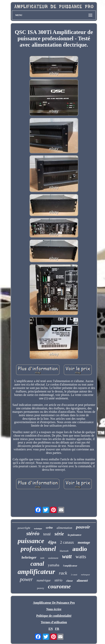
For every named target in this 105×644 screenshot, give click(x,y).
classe (69, 581)
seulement (53, 558)
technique (38, 529)
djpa (52, 542)
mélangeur (85, 575)
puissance (31, 541)
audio (80, 549)
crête (49, 528)
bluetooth (64, 551)
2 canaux (67, 542)
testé (47, 534)
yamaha (54, 565)
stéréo (33, 533)
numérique (44, 580)
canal (37, 564)
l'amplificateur (70, 566)
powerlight (24, 528)
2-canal (74, 575)
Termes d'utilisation (54, 622)
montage (84, 542)
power (26, 579)
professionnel (38, 549)
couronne (59, 586)
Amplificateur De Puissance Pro (54, 603)
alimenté (82, 581)
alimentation (64, 528)
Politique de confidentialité (54, 616)
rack (63, 573)
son (42, 558)
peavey (40, 588)
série (59, 534)
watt (67, 556)
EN (51, 629)
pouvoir (83, 527)
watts (81, 557)
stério (58, 580)
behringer (29, 557)
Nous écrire (54, 609)
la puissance (75, 535)
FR (57, 629)
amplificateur (36, 572)
